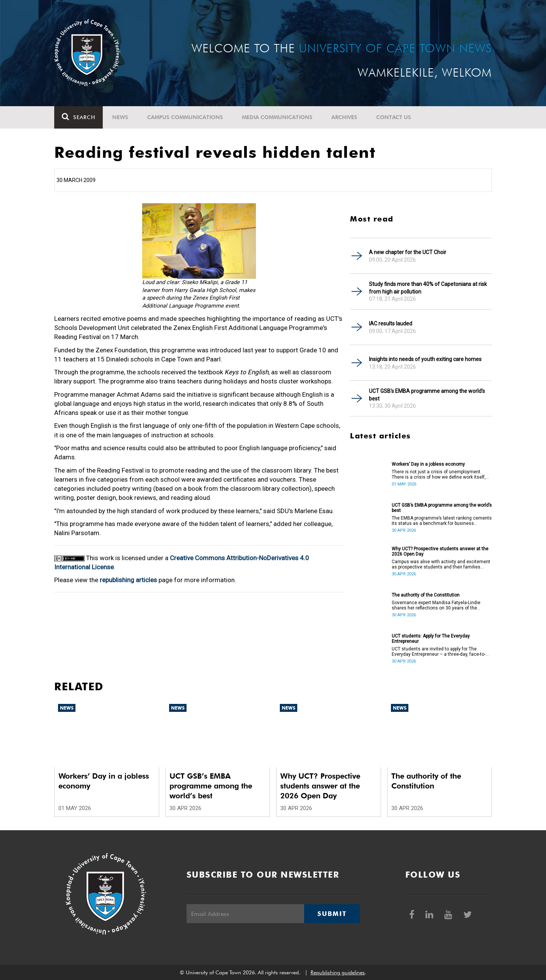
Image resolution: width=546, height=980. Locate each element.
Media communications (277, 117)
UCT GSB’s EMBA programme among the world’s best (427, 395)
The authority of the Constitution (426, 595)
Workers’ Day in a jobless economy (428, 464)
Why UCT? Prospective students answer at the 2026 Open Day (440, 551)
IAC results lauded (391, 324)
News (120, 117)
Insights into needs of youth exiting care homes (425, 359)
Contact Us (394, 117)
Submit (332, 914)
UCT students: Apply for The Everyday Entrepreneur (431, 639)
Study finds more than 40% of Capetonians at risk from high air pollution (428, 288)
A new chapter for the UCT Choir (408, 252)
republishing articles (128, 580)
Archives (344, 117)
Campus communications (185, 117)
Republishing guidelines (338, 972)
